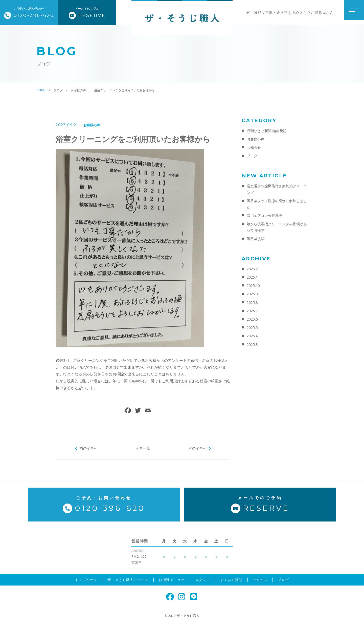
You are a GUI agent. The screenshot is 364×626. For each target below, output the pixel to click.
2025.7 (252, 311)
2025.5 (252, 328)
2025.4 (252, 336)
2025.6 (252, 319)
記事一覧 (143, 448)
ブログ (252, 156)
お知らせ (254, 147)
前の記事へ (89, 448)
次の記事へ (197, 448)
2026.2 (252, 269)
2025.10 (253, 286)
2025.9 (252, 294)
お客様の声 (92, 125)
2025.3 (252, 345)
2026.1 (252, 277)
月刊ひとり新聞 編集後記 (267, 131)
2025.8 (252, 302)
